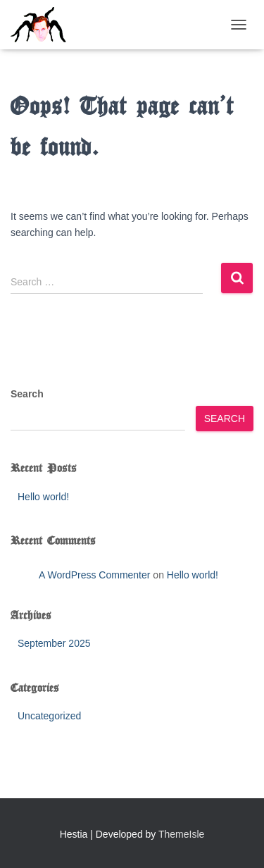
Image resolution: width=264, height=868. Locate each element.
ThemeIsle (181, 834)
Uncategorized (49, 716)
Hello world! (43, 497)
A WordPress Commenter (94, 575)
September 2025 (54, 643)
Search (27, 394)
